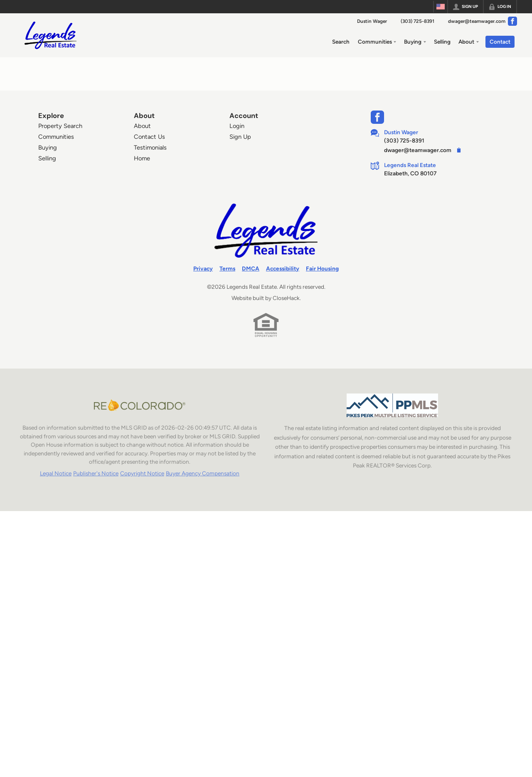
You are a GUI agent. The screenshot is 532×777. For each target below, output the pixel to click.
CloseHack (286, 298)
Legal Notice (56, 473)
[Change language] (441, 7)
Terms (227, 268)
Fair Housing (322, 268)
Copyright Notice (142, 473)
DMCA (251, 268)
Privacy (203, 268)
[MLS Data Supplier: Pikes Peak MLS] (392, 405)
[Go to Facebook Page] (512, 21)
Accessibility (283, 268)
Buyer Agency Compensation (203, 473)
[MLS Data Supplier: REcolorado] (140, 405)
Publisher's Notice (96, 473)
